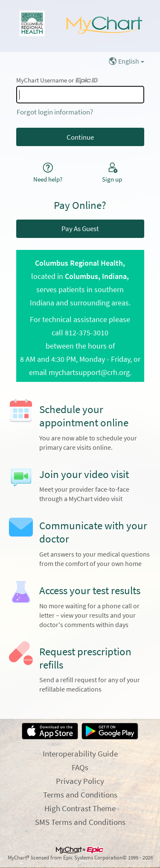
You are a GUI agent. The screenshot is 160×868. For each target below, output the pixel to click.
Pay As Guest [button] (80, 229)
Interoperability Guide (80, 754)
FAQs (80, 767)
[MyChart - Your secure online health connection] (80, 26)
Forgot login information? (55, 112)
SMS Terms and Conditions (80, 822)
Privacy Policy (80, 781)
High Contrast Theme (80, 808)
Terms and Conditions (80, 795)
